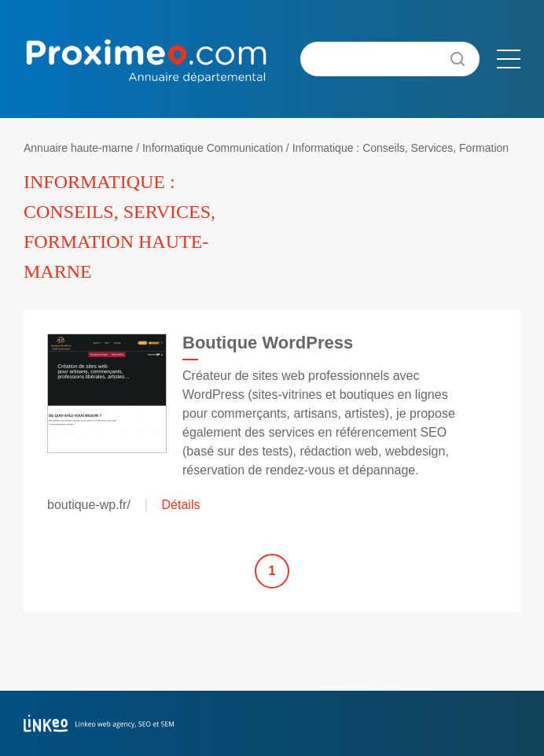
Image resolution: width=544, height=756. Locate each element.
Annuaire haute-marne (78, 148)
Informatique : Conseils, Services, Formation (401, 148)
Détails (181, 505)
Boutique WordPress (268, 343)
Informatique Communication (213, 148)
